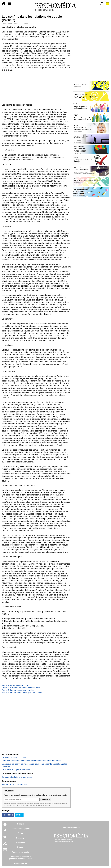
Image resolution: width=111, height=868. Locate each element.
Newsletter (21, 843)
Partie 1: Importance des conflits (17, 685)
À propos (21, 847)
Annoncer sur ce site (21, 852)
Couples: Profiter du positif (14, 758)
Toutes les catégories (71, 828)
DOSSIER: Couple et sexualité (16, 769)
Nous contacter (21, 863)
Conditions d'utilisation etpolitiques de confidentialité (21, 858)
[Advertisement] (36, 87)
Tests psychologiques (21, 829)
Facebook (8, 815)
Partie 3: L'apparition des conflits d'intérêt (21, 688)
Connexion (21, 838)
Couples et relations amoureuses (17, 777)
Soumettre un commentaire (14, 784)
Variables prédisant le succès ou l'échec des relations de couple (31, 761)
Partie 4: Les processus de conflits (18, 690)
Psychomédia (7, 24)
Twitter (19, 815)
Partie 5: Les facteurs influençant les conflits (22, 692)
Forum (21, 833)
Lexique (21, 824)
